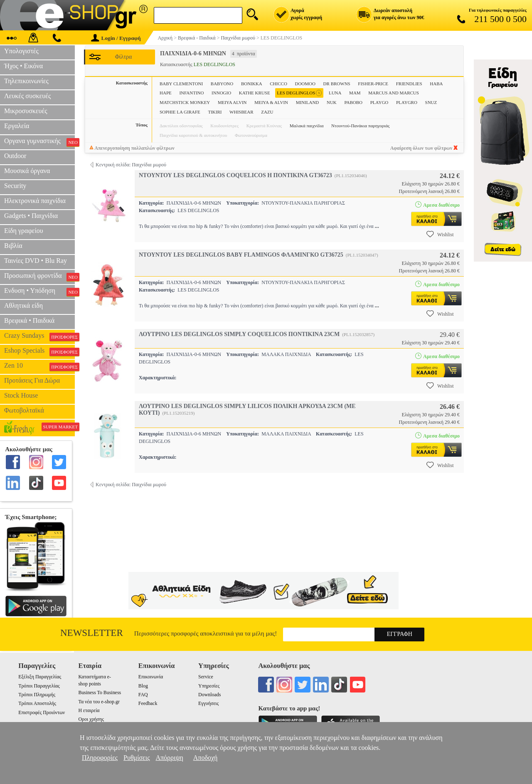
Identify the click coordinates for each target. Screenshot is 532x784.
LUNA (335, 93)
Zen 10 (39, 366)
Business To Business (100, 692)
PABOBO (353, 102)
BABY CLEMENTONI (181, 84)
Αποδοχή (206, 758)
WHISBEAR (241, 112)
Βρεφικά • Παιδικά (29, 320)
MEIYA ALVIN (232, 102)
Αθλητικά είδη (23, 305)
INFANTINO (191, 93)
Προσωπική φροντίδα (39, 277)
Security (15, 186)
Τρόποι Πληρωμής (37, 695)
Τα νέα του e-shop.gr (99, 702)
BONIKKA (252, 84)
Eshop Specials (39, 351)
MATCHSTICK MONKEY (185, 102)
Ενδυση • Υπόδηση (39, 292)
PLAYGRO (407, 102)
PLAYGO (379, 102)
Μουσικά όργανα (27, 171)
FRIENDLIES (409, 84)
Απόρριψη (169, 758)
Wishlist (440, 234)
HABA (436, 84)
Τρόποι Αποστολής (37, 703)
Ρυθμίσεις (137, 758)
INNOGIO (221, 93)
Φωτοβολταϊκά (24, 410)
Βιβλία (13, 246)
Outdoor (15, 156)
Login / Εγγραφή (116, 38)
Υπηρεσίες (209, 686)
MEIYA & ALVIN (271, 102)
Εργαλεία (17, 126)
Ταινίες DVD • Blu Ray (36, 261)
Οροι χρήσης (91, 719)
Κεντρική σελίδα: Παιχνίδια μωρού (131, 165)
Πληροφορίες (100, 758)
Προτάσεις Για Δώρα (32, 380)
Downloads (209, 695)
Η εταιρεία (89, 710)
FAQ (143, 695)
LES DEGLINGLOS (299, 93)
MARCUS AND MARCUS (394, 93)
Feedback (148, 703)
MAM (355, 93)
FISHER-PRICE (373, 84)
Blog (143, 686)
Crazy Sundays (39, 336)
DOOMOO (305, 84)
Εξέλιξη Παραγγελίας (40, 677)
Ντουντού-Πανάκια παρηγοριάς (360, 126)
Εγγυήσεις (208, 703)
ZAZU (267, 112)
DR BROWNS (337, 84)
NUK (332, 102)
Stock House (21, 395)
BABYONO (222, 84)
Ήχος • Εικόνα (23, 66)
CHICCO (278, 84)
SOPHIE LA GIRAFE (180, 112)
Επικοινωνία (151, 677)
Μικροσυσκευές (26, 111)
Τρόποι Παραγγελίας (39, 686)
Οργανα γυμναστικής (39, 142)
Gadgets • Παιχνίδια (31, 216)
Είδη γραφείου (24, 231)
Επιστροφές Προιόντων (42, 712)
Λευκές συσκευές (27, 96)
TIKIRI (215, 112)
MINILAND (308, 102)
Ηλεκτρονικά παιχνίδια (35, 201)
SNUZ (431, 102)
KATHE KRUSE (255, 93)
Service (206, 677)
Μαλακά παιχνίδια (307, 126)
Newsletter (92, 633)
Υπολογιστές (21, 51)
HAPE (166, 93)
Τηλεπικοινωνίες (26, 81)
